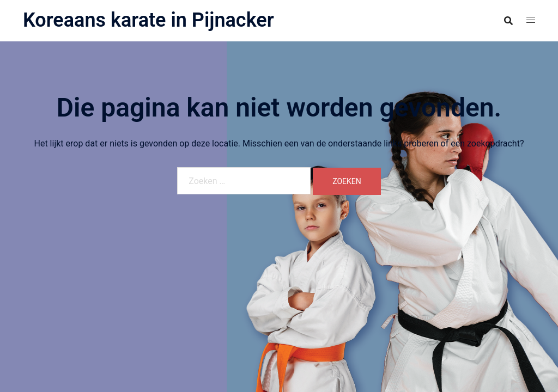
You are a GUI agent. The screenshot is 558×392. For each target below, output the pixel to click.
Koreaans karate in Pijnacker (148, 20)
